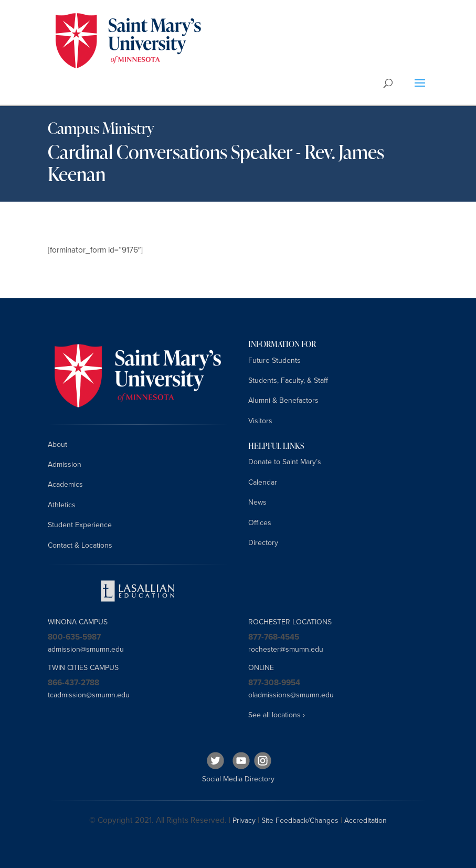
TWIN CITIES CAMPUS (83, 668)
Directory (263, 543)
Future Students (274, 360)
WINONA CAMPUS (78, 622)
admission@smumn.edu (86, 649)
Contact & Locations (80, 545)
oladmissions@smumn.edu (291, 695)
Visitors (260, 421)
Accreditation (366, 820)
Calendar (263, 482)
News (257, 502)
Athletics (62, 505)
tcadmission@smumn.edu (89, 695)
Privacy (244, 820)
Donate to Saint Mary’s (285, 462)
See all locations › (277, 715)
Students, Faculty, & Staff (288, 380)
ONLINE (261, 668)
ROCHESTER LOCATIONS (290, 622)
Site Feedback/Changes (300, 820)
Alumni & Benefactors (283, 400)
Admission (65, 464)
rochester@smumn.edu (286, 649)
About (57, 445)
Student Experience (80, 525)
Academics (65, 484)
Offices (260, 523)
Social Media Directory (238, 779)
